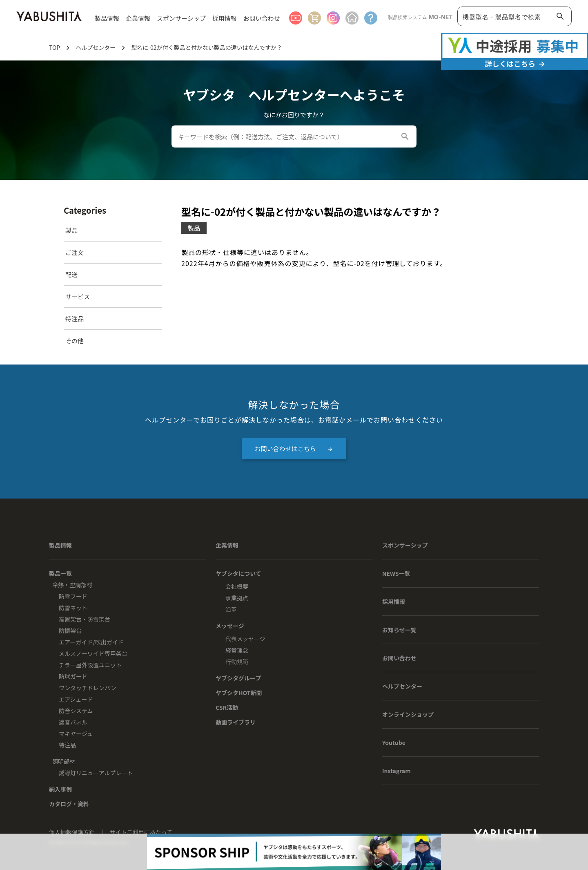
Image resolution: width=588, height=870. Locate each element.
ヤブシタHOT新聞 (239, 693)
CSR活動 (227, 707)
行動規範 (237, 662)
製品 (71, 230)
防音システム (76, 711)
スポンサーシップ (181, 18)
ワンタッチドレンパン (88, 688)
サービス (78, 296)
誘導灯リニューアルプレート (96, 773)
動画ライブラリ (236, 722)
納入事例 (60, 789)
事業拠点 (237, 598)
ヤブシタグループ (238, 678)
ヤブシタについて (238, 573)
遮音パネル (73, 722)
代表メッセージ (245, 639)
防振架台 (70, 631)
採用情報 (225, 18)
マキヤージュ (76, 734)
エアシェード (76, 699)
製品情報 (60, 545)
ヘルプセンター (402, 686)
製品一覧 (60, 573)
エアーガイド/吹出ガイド (91, 642)
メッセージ (230, 626)
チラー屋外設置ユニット (90, 665)
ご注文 (75, 252)
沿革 (231, 609)
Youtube (394, 743)
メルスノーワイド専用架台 (93, 653)
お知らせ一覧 (399, 630)
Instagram (396, 771)
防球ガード (73, 676)
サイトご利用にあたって (141, 832)
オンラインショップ (408, 714)
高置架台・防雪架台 (85, 619)
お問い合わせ (262, 18)
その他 (75, 341)
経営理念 (237, 650)
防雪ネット (73, 608)
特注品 (75, 319)
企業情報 (227, 545)
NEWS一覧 (396, 573)
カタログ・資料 (69, 804)
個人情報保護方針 (72, 832)
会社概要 (237, 586)
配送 (71, 274)
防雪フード (73, 596)
